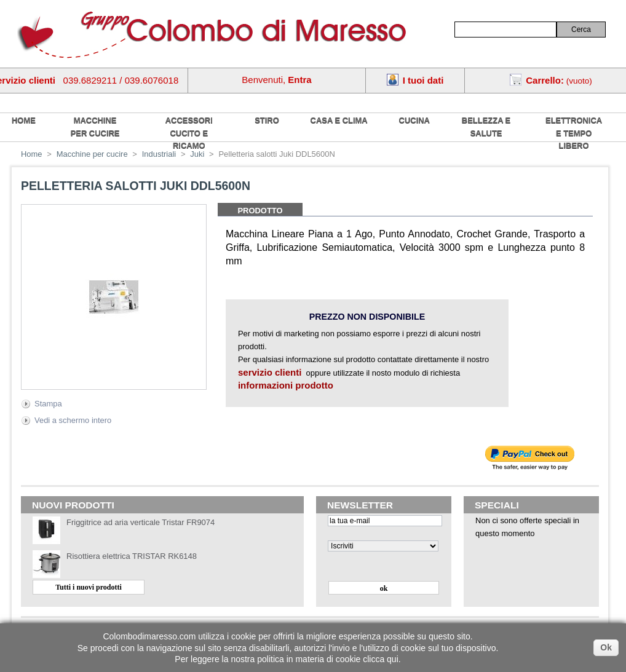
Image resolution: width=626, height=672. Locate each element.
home (24, 120)
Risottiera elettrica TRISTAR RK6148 (132, 556)
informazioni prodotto (286, 385)
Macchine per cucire (95, 127)
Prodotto (260, 211)
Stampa (48, 404)
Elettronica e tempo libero (574, 133)
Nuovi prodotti (73, 505)
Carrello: (545, 80)
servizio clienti (270, 372)
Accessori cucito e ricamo (189, 133)
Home (32, 154)
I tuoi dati (423, 80)
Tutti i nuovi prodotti (89, 587)
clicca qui (381, 659)
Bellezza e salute (486, 127)
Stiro (267, 120)
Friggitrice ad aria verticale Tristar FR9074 (141, 522)
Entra (299, 80)
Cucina (414, 120)
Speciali (497, 505)
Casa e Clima (339, 120)
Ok (606, 647)
